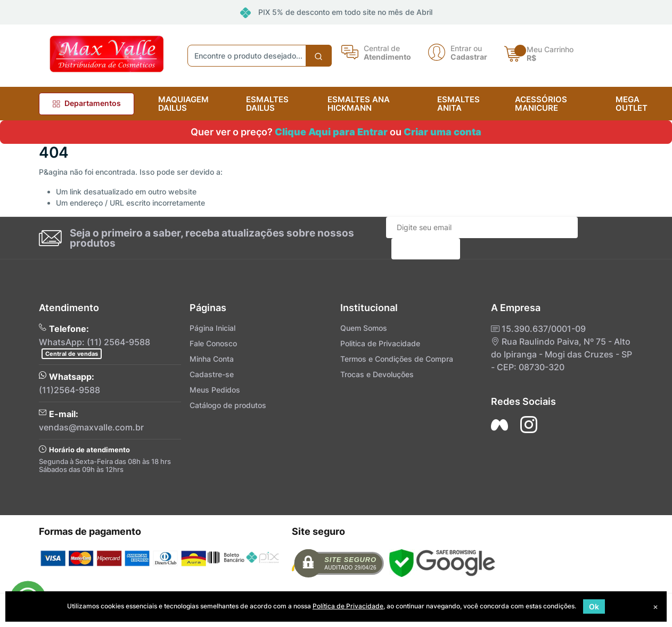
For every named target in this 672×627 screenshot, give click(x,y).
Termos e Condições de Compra (397, 359)
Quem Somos (364, 328)
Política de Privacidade (348, 606)
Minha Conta (212, 359)
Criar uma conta (442, 132)
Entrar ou (466, 48)
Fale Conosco (213, 343)
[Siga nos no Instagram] (529, 425)
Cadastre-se (212, 374)
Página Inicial (212, 328)
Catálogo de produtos (228, 405)
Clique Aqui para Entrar (331, 132)
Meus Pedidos (215, 390)
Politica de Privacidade (380, 343)
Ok (594, 606)
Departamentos (87, 103)
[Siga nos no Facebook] (499, 425)
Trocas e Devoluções (377, 374)
